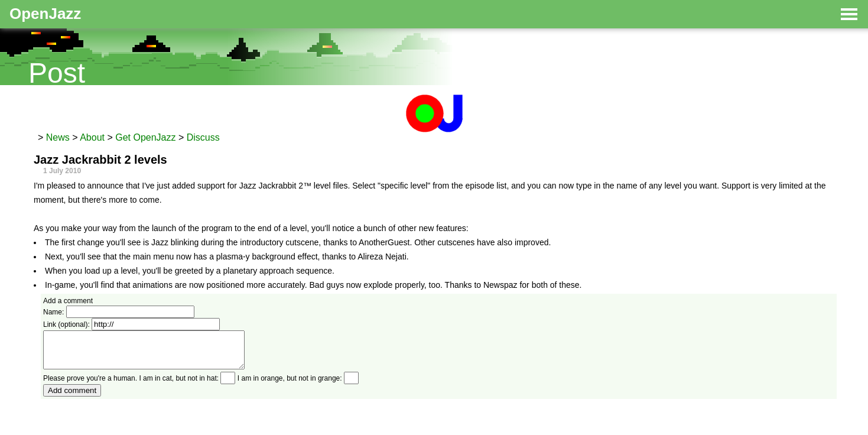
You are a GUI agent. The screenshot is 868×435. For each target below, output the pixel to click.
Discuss (203, 137)
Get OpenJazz (145, 137)
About (92, 137)
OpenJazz (45, 14)
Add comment (72, 397)
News (58, 137)
